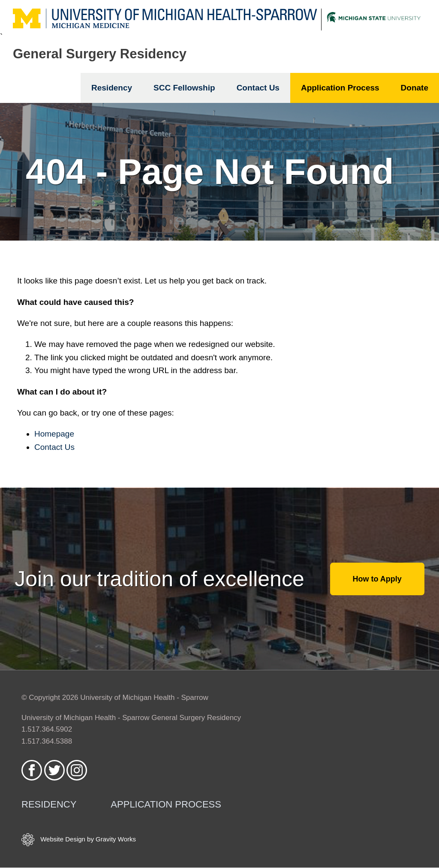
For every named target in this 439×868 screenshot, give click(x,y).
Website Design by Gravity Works (79, 840)
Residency (112, 88)
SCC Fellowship (184, 88)
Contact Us (258, 88)
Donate (415, 88)
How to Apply (377, 579)
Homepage (54, 434)
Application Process (340, 88)
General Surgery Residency (100, 54)
